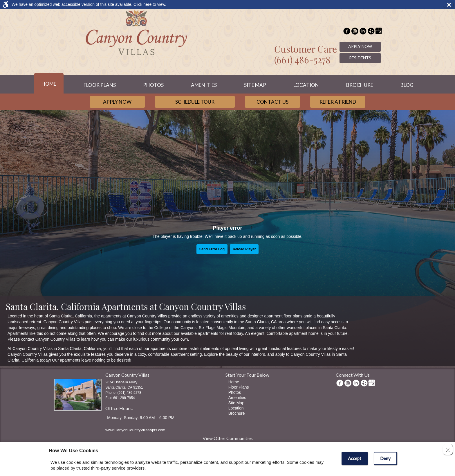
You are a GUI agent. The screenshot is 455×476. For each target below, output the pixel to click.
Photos (153, 85)
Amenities (204, 85)
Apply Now (360, 46)
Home (49, 84)
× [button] (450, 5)
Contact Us (272, 102)
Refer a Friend (338, 102)
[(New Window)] (355, 32)
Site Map (255, 85)
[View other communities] (228, 439)
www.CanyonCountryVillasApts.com (135, 430)
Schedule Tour (195, 102)
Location (306, 85)
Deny (385, 458)
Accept (355, 458)
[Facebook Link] (347, 32)
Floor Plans (100, 85)
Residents (360, 58)
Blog (407, 85)
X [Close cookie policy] (448, 449)
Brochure (360, 85)
